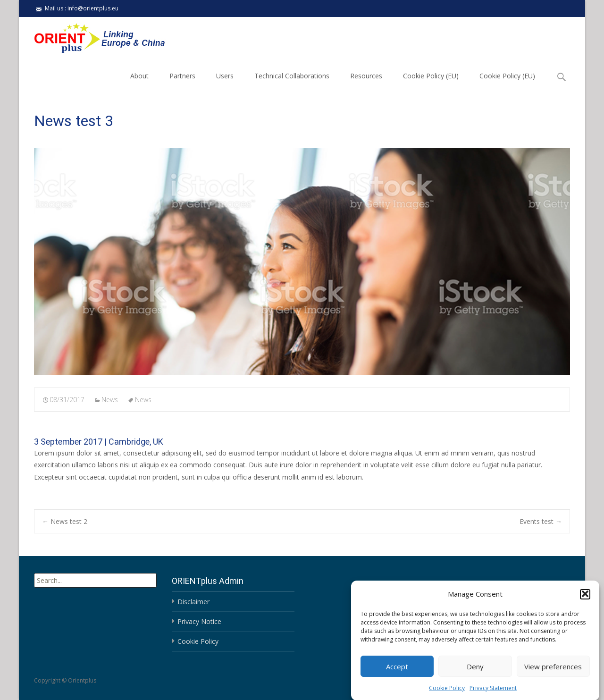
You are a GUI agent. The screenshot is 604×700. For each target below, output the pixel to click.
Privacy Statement (493, 693)
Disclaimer (193, 602)
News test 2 (65, 521)
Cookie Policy (447, 693)
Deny (475, 672)
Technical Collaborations (292, 76)
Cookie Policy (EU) (431, 76)
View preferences (553, 672)
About (139, 76)
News (110, 400)
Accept (397, 672)
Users (225, 76)
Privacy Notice (199, 621)
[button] (585, 599)
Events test (541, 521)
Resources (366, 76)
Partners (182, 76)
